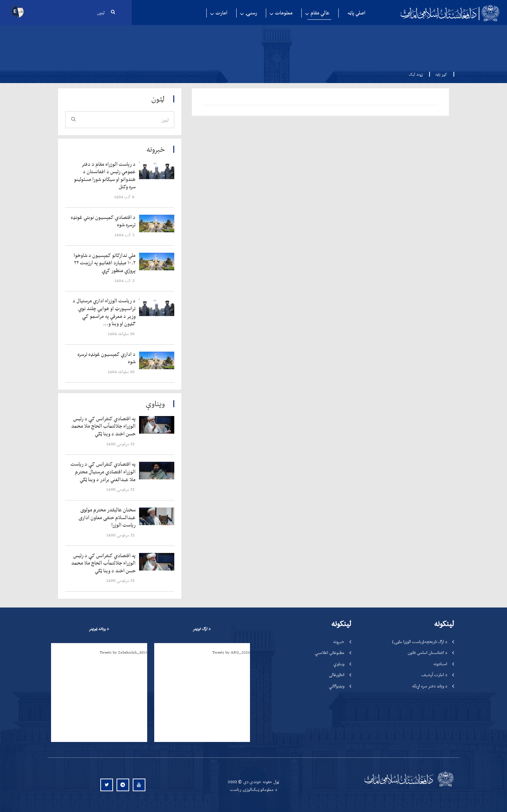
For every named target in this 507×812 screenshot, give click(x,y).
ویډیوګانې (337, 686)
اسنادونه (440, 664)
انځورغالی (337, 675)
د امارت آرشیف (434, 675)
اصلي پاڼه (356, 13)
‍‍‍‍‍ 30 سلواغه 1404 (122, 333)
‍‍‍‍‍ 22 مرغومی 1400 (121, 444)
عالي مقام (320, 13)
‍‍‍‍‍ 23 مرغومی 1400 (121, 580)
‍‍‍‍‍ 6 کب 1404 (125, 197)
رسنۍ (251, 13)
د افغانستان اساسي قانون (427, 652)
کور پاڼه (439, 74)
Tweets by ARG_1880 (231, 652)
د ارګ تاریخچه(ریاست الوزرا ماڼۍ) (420, 641)
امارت (221, 13)
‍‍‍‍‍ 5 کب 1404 (125, 235)
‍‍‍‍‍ (105, 176)
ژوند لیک (416, 74)
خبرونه (339, 641)
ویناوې (339, 664)
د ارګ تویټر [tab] (202, 629)
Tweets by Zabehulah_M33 (123, 652)
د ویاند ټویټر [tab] (99, 629)
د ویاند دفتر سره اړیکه (430, 686)
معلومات (284, 13)
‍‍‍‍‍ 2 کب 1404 (125, 280)
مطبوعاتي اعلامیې (330, 652)
